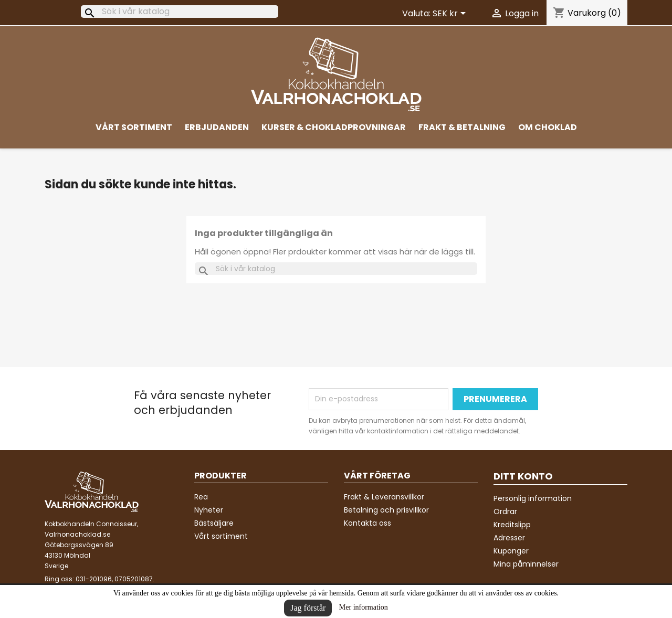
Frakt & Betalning (462, 127)
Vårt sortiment (134, 127)
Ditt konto (523, 476)
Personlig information (533, 498)
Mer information (364, 607)
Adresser (509, 538)
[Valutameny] (451, 14)
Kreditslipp (512, 525)
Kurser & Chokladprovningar (334, 127)
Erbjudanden (217, 127)
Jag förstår (308, 608)
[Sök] (180, 12)
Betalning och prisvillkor (386, 510)
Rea (201, 497)
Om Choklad (548, 127)
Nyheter (209, 510)
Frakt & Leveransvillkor (384, 497)
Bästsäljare (214, 523)
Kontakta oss (367, 523)
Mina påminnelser (526, 564)
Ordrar (505, 512)
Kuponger (511, 551)
